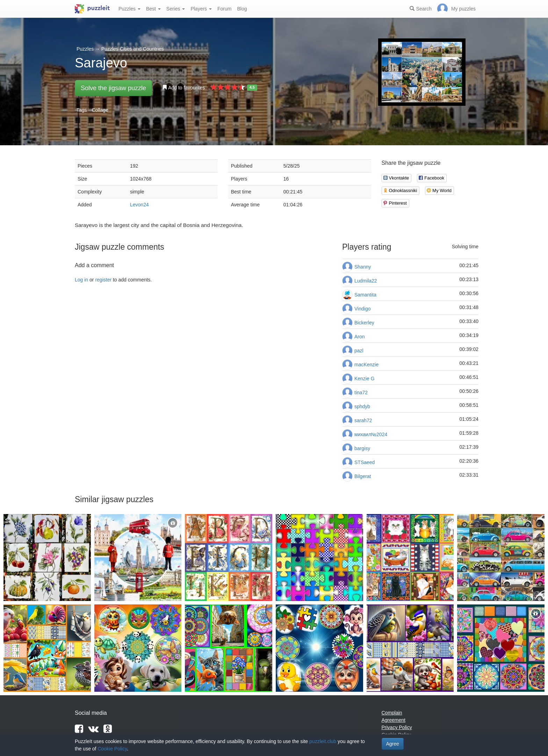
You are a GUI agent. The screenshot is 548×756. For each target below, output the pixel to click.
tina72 (361, 392)
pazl (359, 351)
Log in (81, 280)
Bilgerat (363, 476)
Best (153, 9)
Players (201, 9)
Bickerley (364, 323)
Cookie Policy (112, 749)
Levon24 (139, 205)
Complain (392, 713)
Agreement (394, 720)
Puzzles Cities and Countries (133, 49)
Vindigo (362, 309)
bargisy (362, 448)
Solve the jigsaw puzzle (113, 88)
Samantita (365, 295)
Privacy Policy (397, 727)
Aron (360, 337)
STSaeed (365, 462)
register (103, 280)
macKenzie (366, 365)
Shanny (363, 267)
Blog (242, 9)
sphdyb (362, 406)
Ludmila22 (366, 281)
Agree (393, 744)
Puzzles (129, 9)
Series (176, 9)
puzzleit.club (323, 741)
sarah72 (363, 420)
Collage (100, 110)
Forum (224, 9)
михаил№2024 (371, 434)
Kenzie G (365, 379)
